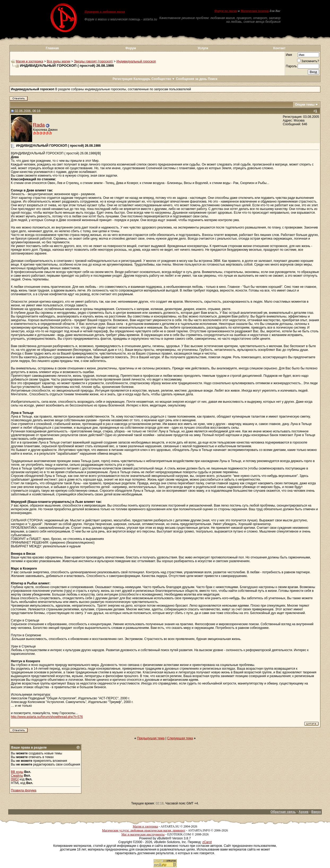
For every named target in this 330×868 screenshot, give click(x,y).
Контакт (279, 48)
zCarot (207, 842)
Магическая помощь (255, 11)
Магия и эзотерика (29, 61)
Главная (52, 48)
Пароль (291, 66)
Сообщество (163, 79)
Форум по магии (226, 11)
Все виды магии (58, 61)
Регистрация (122, 79)
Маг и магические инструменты (143, 834)
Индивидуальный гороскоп (136, 61)
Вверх (316, 812)
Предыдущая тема (151, 738)
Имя (289, 55)
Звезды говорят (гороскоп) (93, 61)
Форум (131, 48)
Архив (304, 812)
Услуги (203, 48)
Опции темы (305, 105)
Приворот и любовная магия (105, 12)
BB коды (17, 772)
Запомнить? (308, 61)
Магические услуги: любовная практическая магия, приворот (144, 830)
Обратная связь (283, 812)
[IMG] (15, 779)
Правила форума (24, 790)
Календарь (142, 79)
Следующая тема (180, 738)
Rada (39, 125)
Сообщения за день (191, 79)
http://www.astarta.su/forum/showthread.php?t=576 (47, 717)
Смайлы (17, 776)
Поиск (213, 79)
